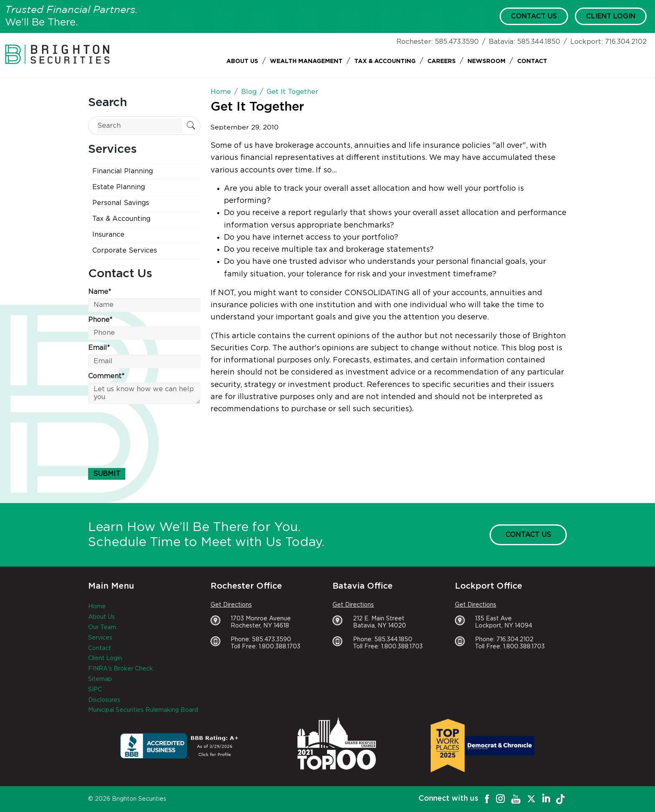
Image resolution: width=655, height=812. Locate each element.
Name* (100, 292)
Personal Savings (121, 203)
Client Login (611, 16)
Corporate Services (125, 250)
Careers (442, 61)
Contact (532, 61)
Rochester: (415, 42)
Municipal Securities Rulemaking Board (143, 710)
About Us (242, 61)
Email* (99, 348)
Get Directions (231, 605)
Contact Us (534, 16)
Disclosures (104, 700)
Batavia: (502, 42)
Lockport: (586, 42)
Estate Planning (119, 187)
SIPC (95, 690)
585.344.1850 (539, 42)
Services (100, 638)
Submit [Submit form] (107, 474)
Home (97, 607)
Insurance (108, 235)
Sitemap (100, 679)
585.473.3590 (457, 42)
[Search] (140, 126)
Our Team (102, 627)
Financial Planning (123, 171)
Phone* (100, 320)
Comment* (106, 376)
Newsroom (486, 61)
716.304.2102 (626, 42)
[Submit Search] (191, 126)
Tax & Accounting (385, 61)
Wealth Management (306, 61)
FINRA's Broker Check (121, 669)
